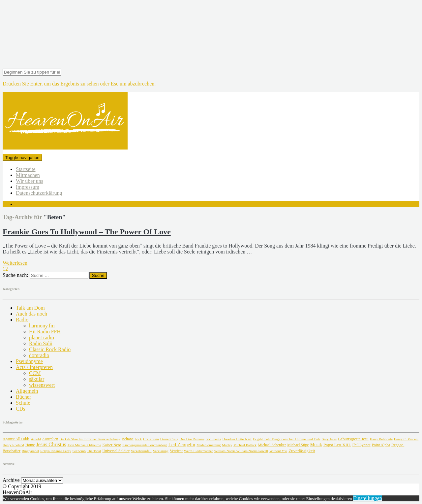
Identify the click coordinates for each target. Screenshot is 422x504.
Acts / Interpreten (34, 367)
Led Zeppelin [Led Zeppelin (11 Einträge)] (182, 444)
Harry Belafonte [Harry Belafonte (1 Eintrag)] (381, 439)
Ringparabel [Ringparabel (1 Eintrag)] (30, 451)
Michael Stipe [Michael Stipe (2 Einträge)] (298, 445)
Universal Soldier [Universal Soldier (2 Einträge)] (116, 451)
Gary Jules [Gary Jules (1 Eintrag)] (329, 439)
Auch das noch (31, 314)
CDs (20, 409)
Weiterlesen (15, 263)
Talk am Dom (30, 308)
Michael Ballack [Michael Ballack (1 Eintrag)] (245, 445)
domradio (39, 355)
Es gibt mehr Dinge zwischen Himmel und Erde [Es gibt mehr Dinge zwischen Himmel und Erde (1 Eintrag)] (287, 439)
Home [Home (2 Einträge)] (30, 445)
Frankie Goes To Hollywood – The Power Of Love (87, 232)
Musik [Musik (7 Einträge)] (316, 445)
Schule (23, 403)
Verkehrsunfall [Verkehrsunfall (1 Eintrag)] (141, 451)
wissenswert (42, 385)
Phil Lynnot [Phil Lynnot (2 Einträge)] (362, 445)
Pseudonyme (29, 361)
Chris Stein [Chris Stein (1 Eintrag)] (151, 439)
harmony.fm (42, 326)
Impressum (28, 187)
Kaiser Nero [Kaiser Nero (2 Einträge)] (112, 445)
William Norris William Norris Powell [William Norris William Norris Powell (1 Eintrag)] (241, 451)
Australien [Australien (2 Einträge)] (50, 439)
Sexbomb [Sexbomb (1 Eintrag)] (79, 451)
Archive (11, 480)
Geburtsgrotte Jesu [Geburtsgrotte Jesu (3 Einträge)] (353, 439)
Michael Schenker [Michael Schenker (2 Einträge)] (272, 445)
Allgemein (27, 391)
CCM (35, 373)
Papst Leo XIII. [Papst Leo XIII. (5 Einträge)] (337, 445)
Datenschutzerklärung (39, 193)
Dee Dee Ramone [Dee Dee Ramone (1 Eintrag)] (192, 439)
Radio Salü (41, 343)
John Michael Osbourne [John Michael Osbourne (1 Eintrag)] (84, 445)
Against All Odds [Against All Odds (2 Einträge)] (16, 439)
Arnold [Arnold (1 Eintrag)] (36, 439)
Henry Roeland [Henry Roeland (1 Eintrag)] (13, 445)
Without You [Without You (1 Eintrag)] (278, 451)
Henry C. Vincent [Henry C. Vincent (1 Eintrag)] (406, 439)
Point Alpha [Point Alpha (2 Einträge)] (381, 445)
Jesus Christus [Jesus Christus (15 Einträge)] (51, 444)
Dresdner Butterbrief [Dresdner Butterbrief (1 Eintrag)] (237, 439)
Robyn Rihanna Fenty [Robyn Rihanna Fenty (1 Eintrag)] (56, 451)
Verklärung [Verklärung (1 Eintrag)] (161, 451)
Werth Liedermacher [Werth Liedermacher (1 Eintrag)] (198, 451)
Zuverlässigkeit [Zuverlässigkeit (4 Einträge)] (302, 451)
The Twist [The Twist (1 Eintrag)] (94, 451)
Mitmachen (28, 175)
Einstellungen (368, 498)
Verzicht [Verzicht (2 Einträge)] (176, 451)
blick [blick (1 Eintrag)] (138, 439)
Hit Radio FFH (45, 332)
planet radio (42, 337)
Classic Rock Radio (50, 349)
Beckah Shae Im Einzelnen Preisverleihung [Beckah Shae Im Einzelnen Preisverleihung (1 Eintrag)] (90, 439)
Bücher (23, 397)
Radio (22, 320)
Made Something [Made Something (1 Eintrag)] (209, 445)
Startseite (26, 169)
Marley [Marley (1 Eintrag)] (227, 445)
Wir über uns (30, 181)
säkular (37, 379)
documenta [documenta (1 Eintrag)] (213, 439)
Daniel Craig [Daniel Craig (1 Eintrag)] (169, 439)
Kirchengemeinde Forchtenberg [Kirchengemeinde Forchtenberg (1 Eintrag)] (145, 445)
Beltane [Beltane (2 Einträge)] (128, 439)
